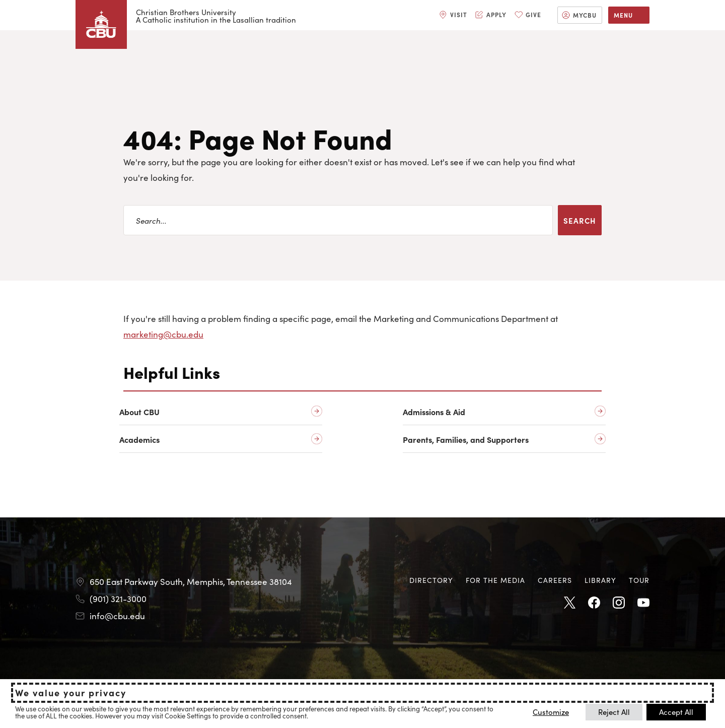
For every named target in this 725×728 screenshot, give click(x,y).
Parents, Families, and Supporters (466, 440)
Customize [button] (551, 712)
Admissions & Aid (434, 412)
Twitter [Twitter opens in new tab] (569, 603)
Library (600, 580)
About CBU (139, 412)
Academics (139, 440)
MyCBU (585, 15)
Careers (555, 580)
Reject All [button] (614, 712)
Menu (623, 15)
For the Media (495, 580)
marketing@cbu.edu (163, 334)
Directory (431, 580)
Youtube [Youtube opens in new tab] (643, 603)
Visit (459, 14)
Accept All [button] (676, 712)
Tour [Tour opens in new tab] (639, 580)
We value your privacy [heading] (71, 693)
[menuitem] (453, 15)
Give (533, 14)
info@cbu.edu (117, 616)
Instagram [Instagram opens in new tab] (619, 603)
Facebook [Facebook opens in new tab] (594, 603)
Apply (496, 14)
